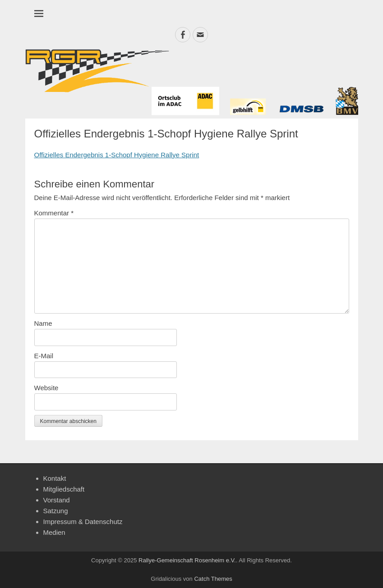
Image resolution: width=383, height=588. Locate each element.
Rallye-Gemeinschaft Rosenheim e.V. (187, 560)
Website (46, 388)
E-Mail (44, 356)
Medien (54, 532)
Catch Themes (213, 579)
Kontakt (55, 478)
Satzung (56, 511)
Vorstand (57, 500)
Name (43, 323)
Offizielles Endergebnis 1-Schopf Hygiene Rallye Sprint (117, 155)
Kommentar (54, 213)
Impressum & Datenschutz (83, 522)
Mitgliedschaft (64, 489)
